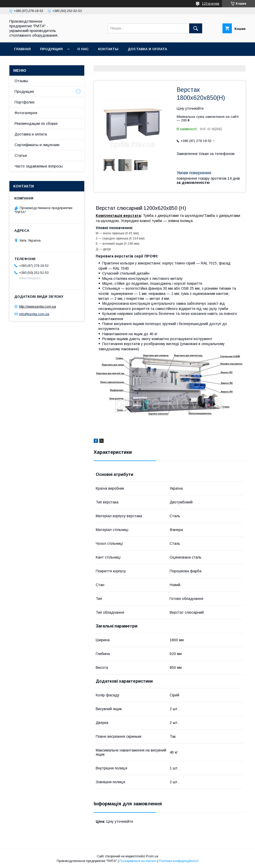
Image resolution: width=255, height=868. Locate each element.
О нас (83, 49)
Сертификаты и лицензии (37, 145)
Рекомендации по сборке (36, 124)
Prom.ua (152, 856)
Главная (22, 49)
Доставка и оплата (147, 49)
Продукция (51, 49)
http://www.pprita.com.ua (37, 306)
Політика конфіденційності (179, 861)
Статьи (21, 156)
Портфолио (25, 102)
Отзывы (21, 81)
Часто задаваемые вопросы (39, 166)
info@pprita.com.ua (34, 314)
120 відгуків (211, 4)
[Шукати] (196, 28)
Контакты (108, 49)
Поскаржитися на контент (138, 861)
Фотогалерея (26, 113)
